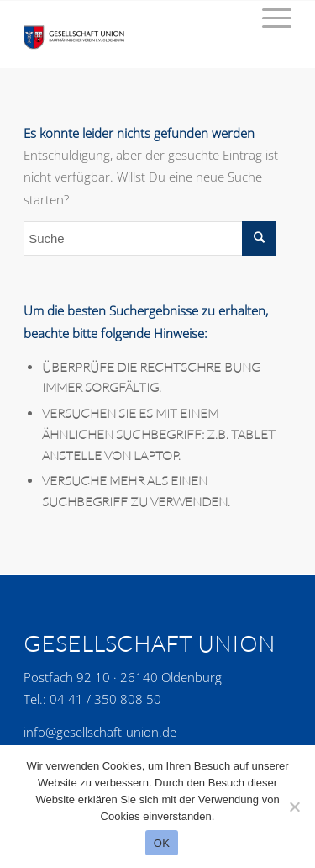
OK (162, 843)
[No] (294, 807)
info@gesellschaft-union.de (100, 732)
